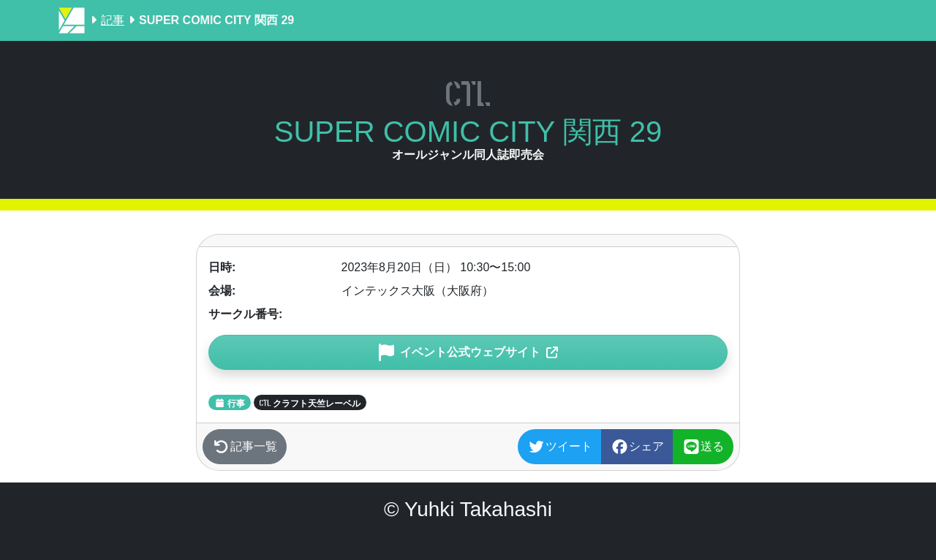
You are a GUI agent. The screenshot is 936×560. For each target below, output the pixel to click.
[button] (468, 352)
